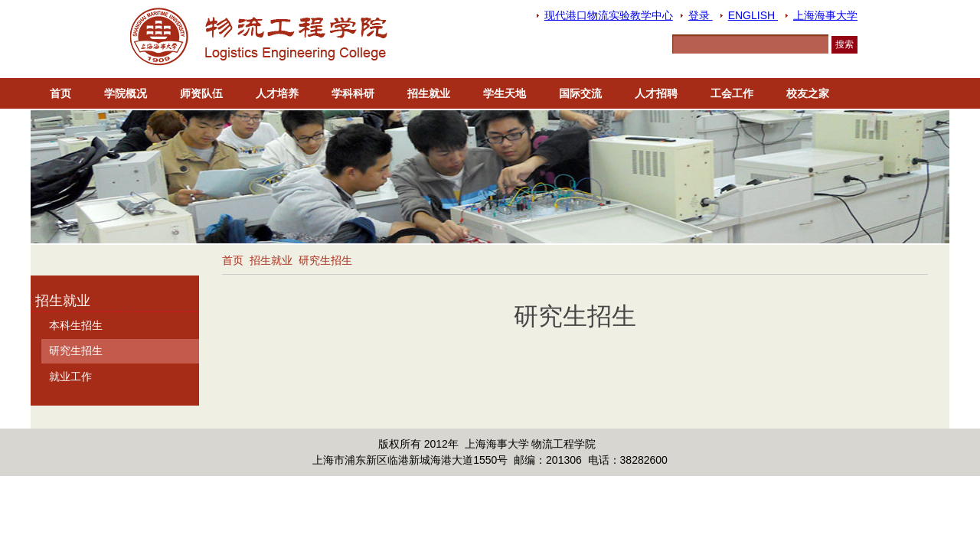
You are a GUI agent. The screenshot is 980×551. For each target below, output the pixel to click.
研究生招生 (325, 260)
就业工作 (70, 377)
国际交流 (580, 93)
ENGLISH (753, 15)
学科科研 (353, 93)
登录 (701, 15)
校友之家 (808, 93)
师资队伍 (201, 93)
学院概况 (126, 93)
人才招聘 (656, 93)
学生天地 (505, 93)
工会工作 (732, 93)
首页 (60, 93)
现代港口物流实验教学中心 (609, 15)
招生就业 (429, 93)
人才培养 (277, 93)
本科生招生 (76, 325)
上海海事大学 (825, 15)
